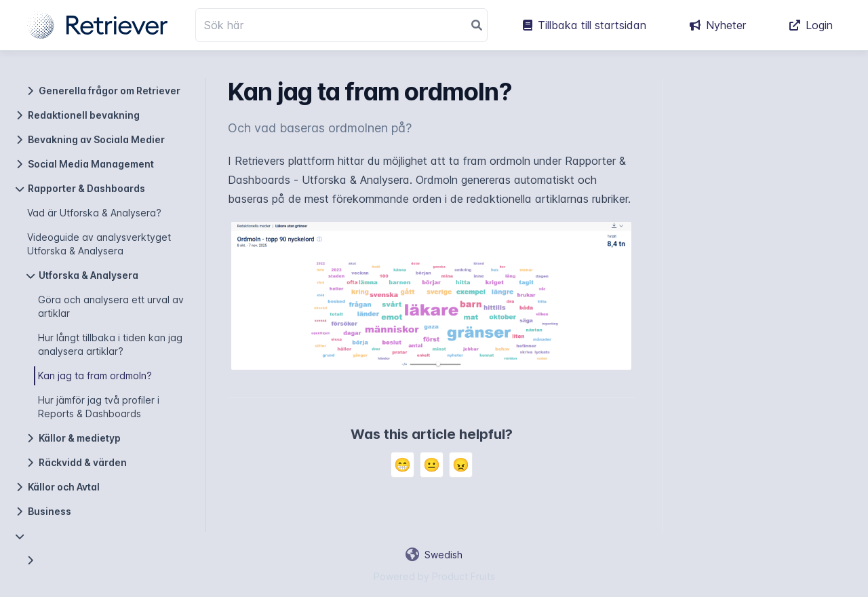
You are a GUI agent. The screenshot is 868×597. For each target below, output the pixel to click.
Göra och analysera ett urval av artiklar (111, 306)
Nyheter (718, 25)
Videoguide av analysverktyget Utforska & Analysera (99, 244)
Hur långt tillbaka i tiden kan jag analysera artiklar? (110, 344)
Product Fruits (463, 576)
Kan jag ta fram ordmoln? (95, 375)
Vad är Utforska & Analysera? (94, 213)
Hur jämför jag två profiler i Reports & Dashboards (99, 407)
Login (811, 25)
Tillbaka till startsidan (585, 25)
